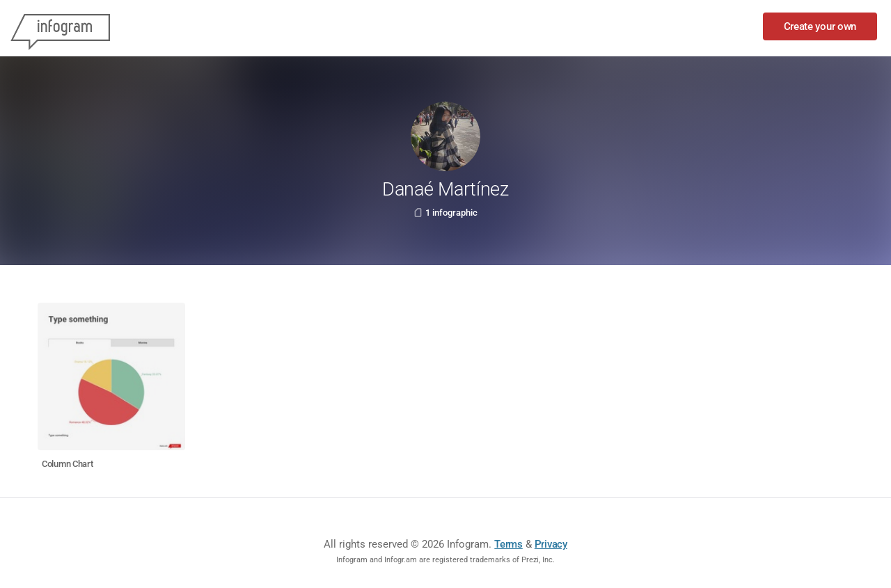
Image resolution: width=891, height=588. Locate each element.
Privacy (551, 544)
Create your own (820, 26)
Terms (508, 544)
